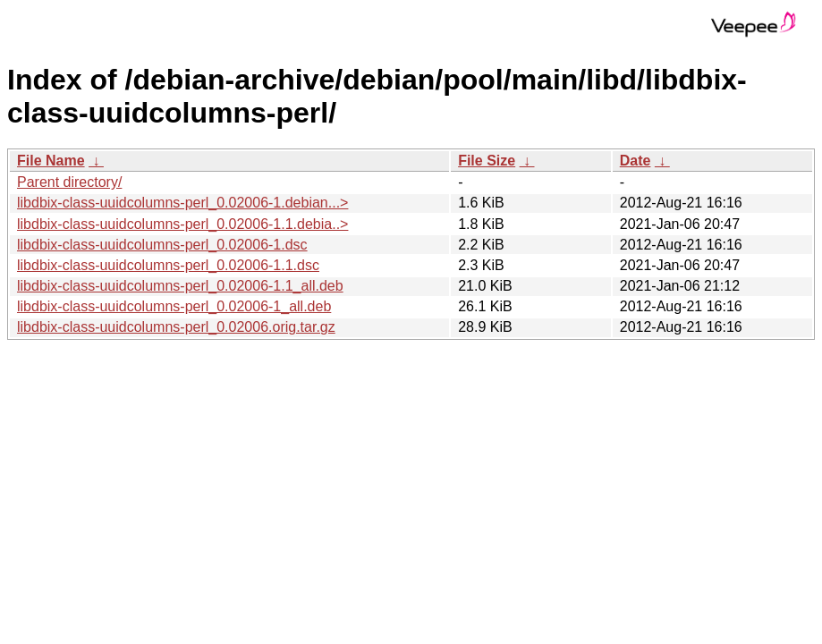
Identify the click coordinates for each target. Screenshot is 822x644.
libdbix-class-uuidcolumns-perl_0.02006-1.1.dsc (168, 265)
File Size (487, 161)
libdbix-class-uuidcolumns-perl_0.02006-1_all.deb (174, 306)
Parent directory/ (69, 182)
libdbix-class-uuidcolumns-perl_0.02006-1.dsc (162, 245)
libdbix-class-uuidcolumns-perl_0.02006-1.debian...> (182, 203)
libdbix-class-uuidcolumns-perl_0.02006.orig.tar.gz (176, 327)
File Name (51, 161)
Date (636, 161)
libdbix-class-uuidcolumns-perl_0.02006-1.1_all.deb (180, 286)
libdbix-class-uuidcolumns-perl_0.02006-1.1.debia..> (182, 224)
